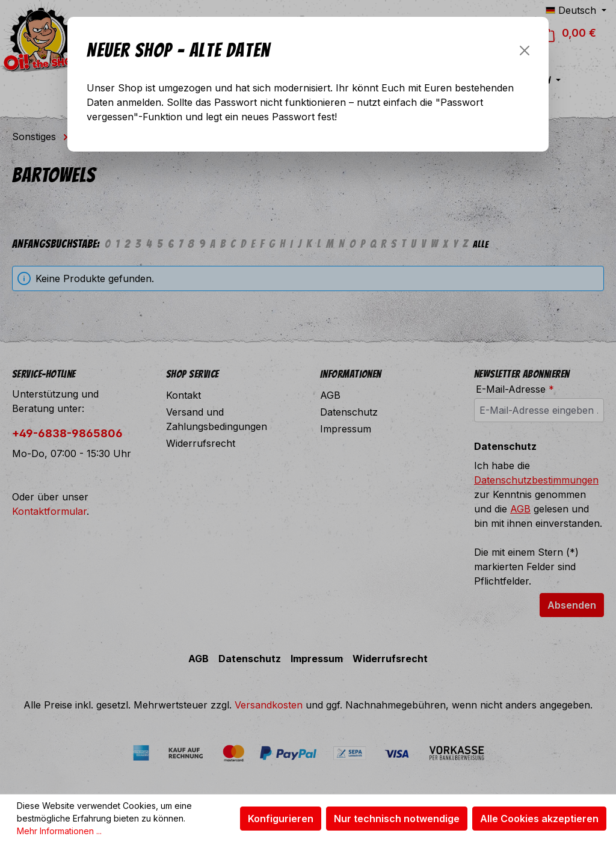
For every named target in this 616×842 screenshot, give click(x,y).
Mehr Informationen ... (59, 831)
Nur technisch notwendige (397, 819)
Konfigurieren (281, 819)
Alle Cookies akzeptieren (539, 819)
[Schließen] (525, 51)
